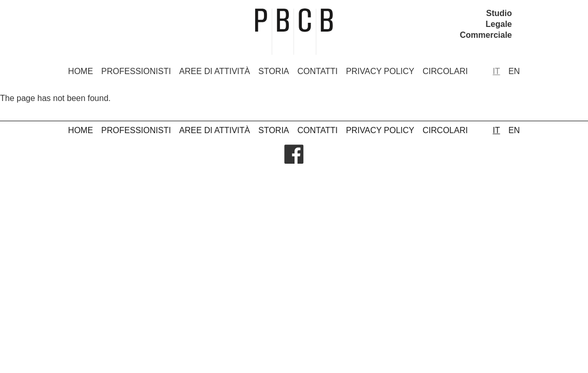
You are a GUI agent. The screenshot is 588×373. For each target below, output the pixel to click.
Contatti (318, 71)
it (496, 71)
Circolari (445, 71)
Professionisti (136, 71)
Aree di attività (215, 71)
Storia (274, 71)
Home (80, 71)
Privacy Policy (380, 71)
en (514, 71)
